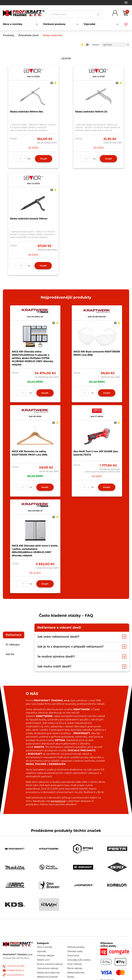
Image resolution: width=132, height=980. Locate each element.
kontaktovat (58, 801)
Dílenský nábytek (46, 956)
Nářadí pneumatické (47, 977)
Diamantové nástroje (48, 968)
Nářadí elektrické (76, 973)
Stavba (71, 977)
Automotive (73, 956)
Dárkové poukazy (76, 947)
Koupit (44, 159)
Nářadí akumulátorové (48, 973)
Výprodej (42, 951)
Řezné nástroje (75, 968)
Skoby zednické (52, 35)
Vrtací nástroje (75, 964)
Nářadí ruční (43, 960)
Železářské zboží (29, 35)
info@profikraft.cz (15, 970)
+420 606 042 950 (16, 966)
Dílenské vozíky (75, 951)
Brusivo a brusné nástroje (50, 964)
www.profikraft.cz (15, 975)
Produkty (9, 35)
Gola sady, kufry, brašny (79, 960)
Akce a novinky (45, 947)
